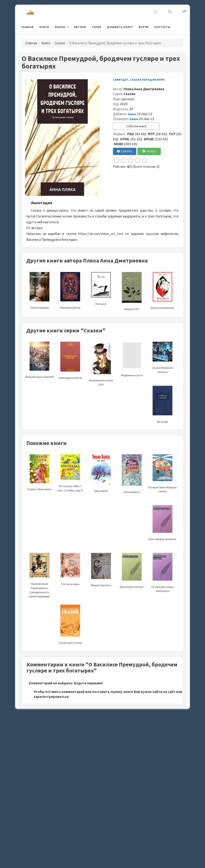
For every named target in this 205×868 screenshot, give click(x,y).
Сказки (60, 43)
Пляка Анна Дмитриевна (144, 89)
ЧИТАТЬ (149, 151)
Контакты (162, 27)
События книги (136, 126)
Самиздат (121, 80)
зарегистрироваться (51, 697)
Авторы (80, 27)
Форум (143, 27)
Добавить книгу (120, 27)
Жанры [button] (60, 27)
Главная (27, 27)
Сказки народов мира (147, 80)
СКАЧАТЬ (125, 151)
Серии (97, 27)
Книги (44, 27)
